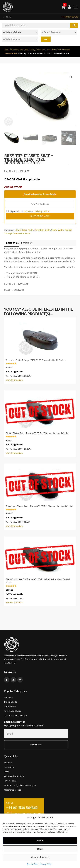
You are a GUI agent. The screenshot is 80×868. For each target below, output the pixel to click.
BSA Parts (8, 697)
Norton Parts (10, 707)
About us (8, 763)
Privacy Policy (46, 864)
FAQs (6, 772)
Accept (40, 841)
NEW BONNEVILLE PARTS (15, 716)
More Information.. (40, 350)
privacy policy (42, 211)
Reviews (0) (27, 243)
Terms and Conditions (14, 776)
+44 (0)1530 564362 (70, 17)
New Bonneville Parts (20, 50)
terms (27, 211)
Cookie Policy (33, 864)
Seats (54, 230)
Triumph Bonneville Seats (40, 50)
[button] (71, 77)
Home (7, 50)
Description (13, 243)
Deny (40, 849)
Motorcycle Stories (12, 790)
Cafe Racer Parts (25, 230)
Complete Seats (42, 230)
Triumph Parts (10, 702)
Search (46, 39)
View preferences (40, 857)
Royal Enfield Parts (12, 711)
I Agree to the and (28, 211)
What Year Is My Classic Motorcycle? (20, 785)
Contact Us (9, 767)
